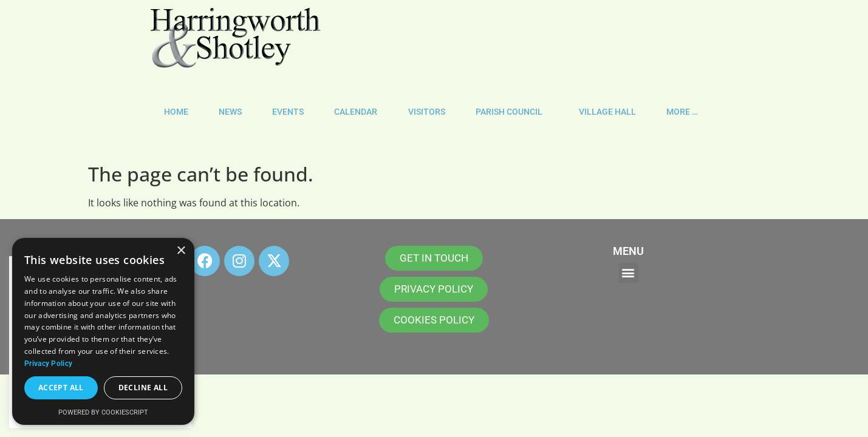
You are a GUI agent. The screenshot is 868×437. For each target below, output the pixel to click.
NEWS (230, 112)
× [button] (181, 251)
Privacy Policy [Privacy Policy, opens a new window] (48, 364)
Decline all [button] (143, 388)
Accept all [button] (61, 388)
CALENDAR (356, 112)
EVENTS (288, 112)
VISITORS (427, 112)
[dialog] (103, 331)
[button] (628, 273)
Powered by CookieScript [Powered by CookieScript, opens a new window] (103, 412)
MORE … (685, 112)
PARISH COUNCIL (512, 112)
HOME (176, 112)
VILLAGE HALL (607, 112)
